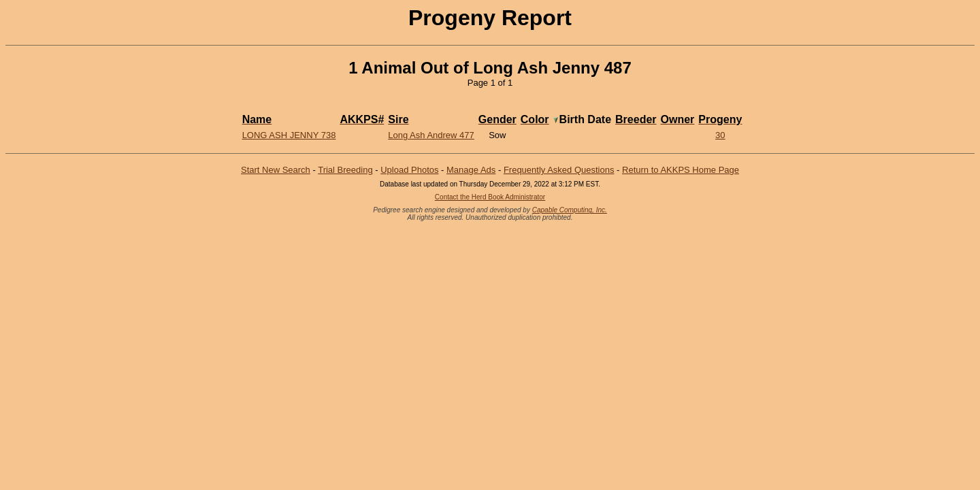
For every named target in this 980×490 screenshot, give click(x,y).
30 (720, 135)
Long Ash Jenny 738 (289, 135)
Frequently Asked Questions (559, 170)
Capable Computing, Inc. (570, 210)
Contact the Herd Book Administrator (490, 197)
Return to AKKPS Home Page (681, 170)
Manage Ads (471, 170)
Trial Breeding (345, 170)
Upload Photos (409, 170)
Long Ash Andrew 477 (431, 135)
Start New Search (276, 170)
